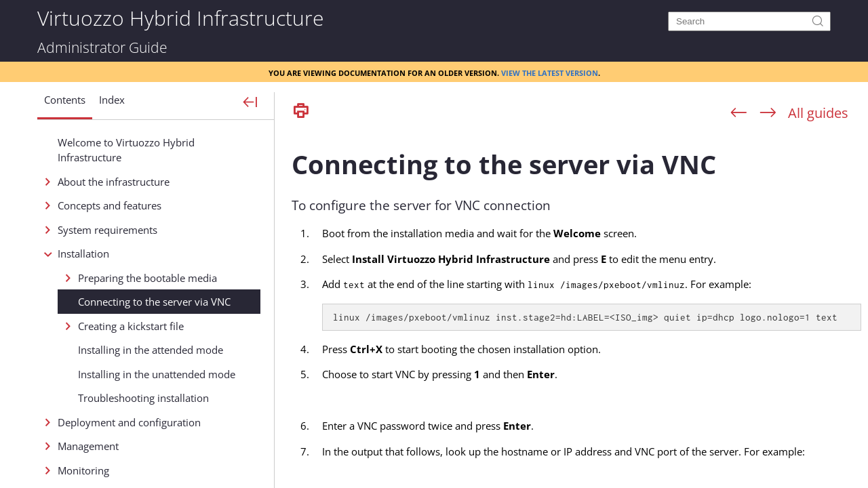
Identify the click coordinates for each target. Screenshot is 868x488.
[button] (65, 105)
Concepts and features (110, 205)
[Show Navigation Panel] (251, 103)
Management (88, 446)
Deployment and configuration (129, 422)
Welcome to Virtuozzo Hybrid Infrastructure (126, 150)
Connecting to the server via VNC (154, 302)
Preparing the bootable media (147, 278)
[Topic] (576, 307)
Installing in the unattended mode (157, 374)
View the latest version (550, 72)
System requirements (107, 230)
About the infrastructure (114, 182)
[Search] (749, 21)
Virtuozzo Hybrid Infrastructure (180, 17)
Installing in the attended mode (151, 350)
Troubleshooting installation (143, 398)
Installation (83, 253)
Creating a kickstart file (131, 326)
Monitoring (83, 470)
